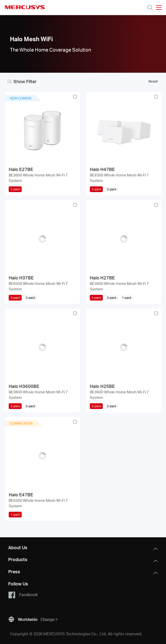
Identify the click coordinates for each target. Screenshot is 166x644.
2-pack (15, 189)
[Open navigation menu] (159, 7)
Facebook (23, 595)
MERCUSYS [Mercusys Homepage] (25, 7)
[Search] (150, 7)
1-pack (15, 515)
